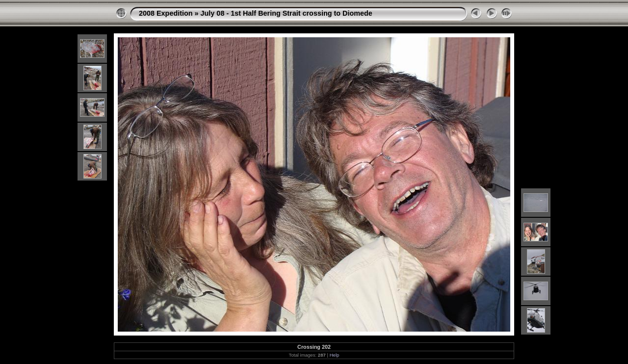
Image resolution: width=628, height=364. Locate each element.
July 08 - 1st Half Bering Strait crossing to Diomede (287, 13)
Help (335, 355)
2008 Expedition (166, 13)
